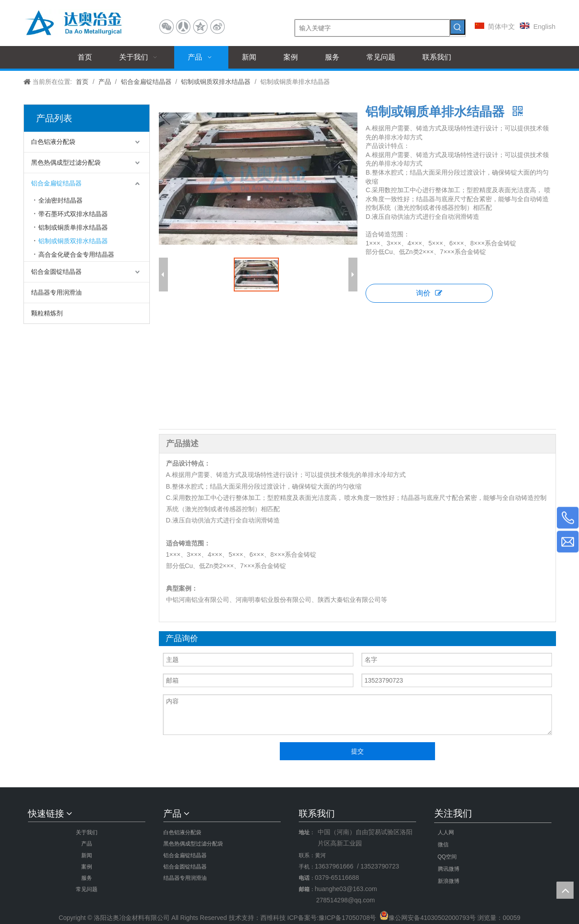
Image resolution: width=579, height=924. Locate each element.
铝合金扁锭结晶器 (56, 183)
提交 (357, 751)
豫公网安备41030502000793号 (432, 918)
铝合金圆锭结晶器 (56, 272)
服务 (87, 878)
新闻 (87, 855)
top (565, 890)
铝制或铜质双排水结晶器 (73, 241)
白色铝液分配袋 (53, 142)
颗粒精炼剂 (47, 313)
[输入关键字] (372, 28)
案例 (87, 867)
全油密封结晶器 (60, 200)
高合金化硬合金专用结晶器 (76, 254)
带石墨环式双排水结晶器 (73, 214)
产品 (87, 844)
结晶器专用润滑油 (56, 292)
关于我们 (87, 832)
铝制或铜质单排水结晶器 (73, 227)
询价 (429, 293)
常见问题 (87, 889)
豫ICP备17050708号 (347, 918)
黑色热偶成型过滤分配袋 (66, 162)
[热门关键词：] (458, 27)
